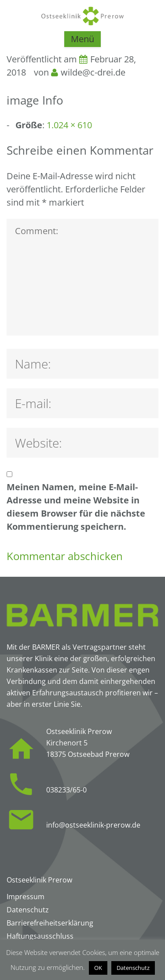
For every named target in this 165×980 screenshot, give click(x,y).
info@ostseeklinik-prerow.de (93, 825)
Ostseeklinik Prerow (39, 880)
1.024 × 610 (69, 125)
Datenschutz (133, 968)
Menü (82, 39)
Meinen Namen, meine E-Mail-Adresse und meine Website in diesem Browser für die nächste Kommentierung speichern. (76, 507)
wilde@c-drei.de (93, 72)
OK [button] (98, 968)
